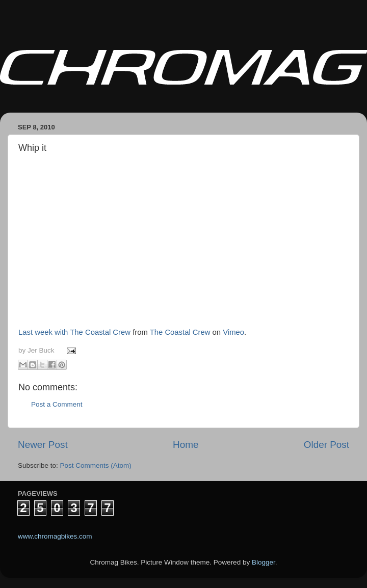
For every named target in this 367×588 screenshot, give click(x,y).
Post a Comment (57, 404)
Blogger (264, 562)
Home (186, 445)
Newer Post (43, 445)
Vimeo (233, 332)
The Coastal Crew (180, 332)
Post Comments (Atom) (96, 465)
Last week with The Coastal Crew (74, 332)
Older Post (326, 445)
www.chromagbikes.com (55, 536)
